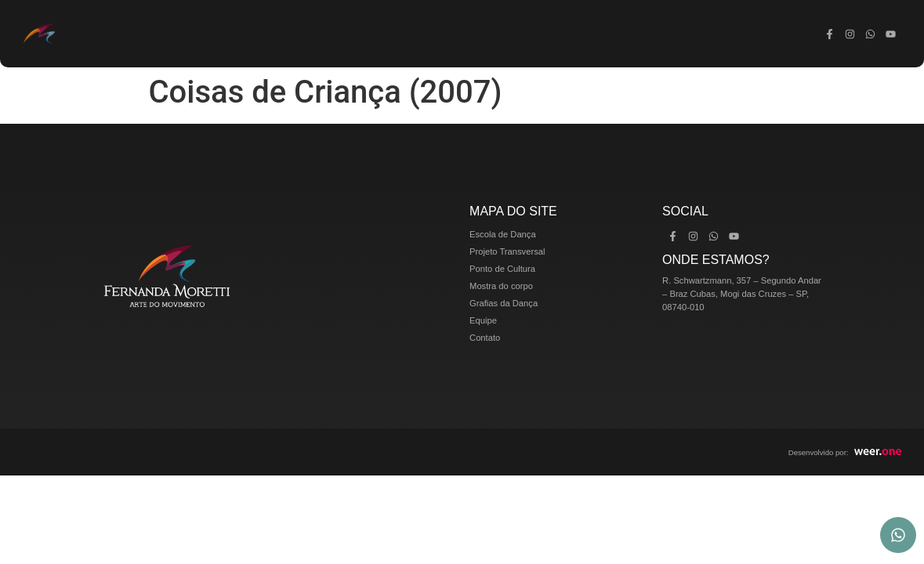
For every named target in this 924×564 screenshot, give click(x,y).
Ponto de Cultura (420, 34)
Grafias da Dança (583, 34)
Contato (693, 34)
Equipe (647, 34)
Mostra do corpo (501, 34)
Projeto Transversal (335, 34)
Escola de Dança (249, 34)
